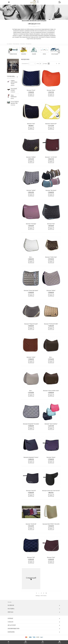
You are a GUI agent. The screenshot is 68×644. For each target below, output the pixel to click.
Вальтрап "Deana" (51, 457)
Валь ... (31, 257)
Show (38, 64)
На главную (9, 44)
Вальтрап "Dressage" (31, 224)
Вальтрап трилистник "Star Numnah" (51, 491)
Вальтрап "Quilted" (31, 190)
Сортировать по (25, 64)
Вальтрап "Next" (31, 124)
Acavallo (34, 54)
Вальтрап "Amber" (31, 357)
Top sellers (11, 77)
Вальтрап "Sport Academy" (51, 424)
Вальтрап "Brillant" (51, 290)
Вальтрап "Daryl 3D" (31, 491)
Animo (44, 54)
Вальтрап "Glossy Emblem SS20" (51, 391)
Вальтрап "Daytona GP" (51, 124)
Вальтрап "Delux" (51, 90)
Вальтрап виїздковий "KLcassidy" (31, 424)
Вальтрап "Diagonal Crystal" (31, 324)
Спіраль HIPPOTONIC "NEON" (14, 82)
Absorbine (24, 54)
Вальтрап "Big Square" (51, 190)
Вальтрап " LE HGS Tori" (51, 157)
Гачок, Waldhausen (14, 96)
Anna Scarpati (55, 54)
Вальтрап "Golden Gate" (51, 257)
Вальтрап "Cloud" (31, 90)
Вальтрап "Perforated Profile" (51, 324)
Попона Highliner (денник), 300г (15, 102)
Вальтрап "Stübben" (31, 157)
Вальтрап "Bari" (51, 224)
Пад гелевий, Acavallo (14, 89)
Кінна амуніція (16, 44)
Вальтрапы (23, 44)
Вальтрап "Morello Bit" (31, 524)
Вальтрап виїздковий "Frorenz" (31, 457)
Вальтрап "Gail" (31, 557)
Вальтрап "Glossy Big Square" (31, 290)
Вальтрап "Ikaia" (51, 557)
